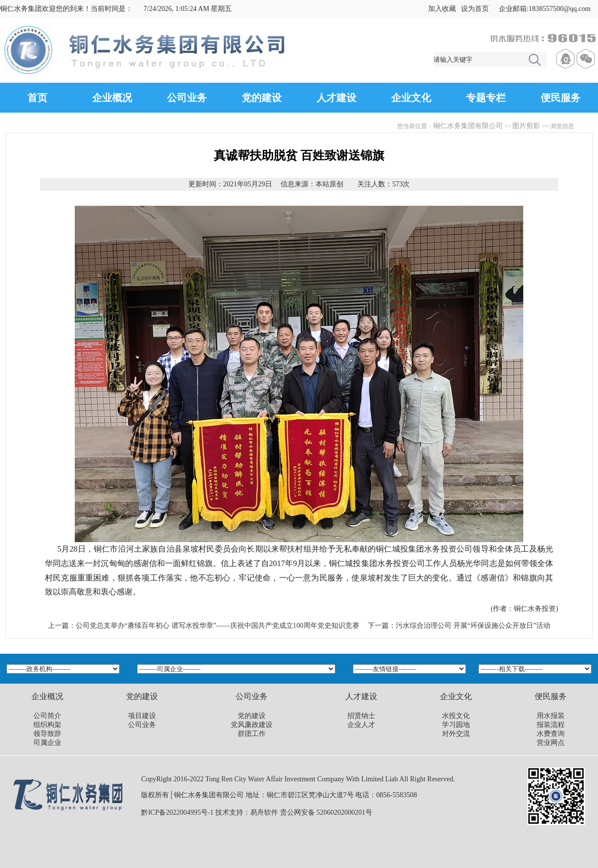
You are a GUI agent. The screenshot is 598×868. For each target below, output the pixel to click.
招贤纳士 (361, 716)
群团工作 (252, 734)
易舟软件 (264, 812)
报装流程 (551, 725)
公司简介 (47, 716)
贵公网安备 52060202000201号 (326, 812)
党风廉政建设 (252, 725)
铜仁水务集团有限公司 (468, 126)
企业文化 (411, 98)
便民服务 (561, 98)
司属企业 (47, 743)
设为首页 (475, 9)
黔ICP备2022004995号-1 (177, 812)
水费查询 (551, 734)
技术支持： (233, 812)
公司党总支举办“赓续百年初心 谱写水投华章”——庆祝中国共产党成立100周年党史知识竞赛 (218, 626)
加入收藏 (442, 9)
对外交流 (456, 734)
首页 (37, 98)
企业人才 (361, 725)
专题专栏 (486, 98)
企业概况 (112, 98)
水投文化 (456, 716)
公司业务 (187, 98)
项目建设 (142, 716)
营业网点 (551, 743)
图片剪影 (526, 126)
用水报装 (551, 716)
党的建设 (262, 98)
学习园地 (456, 725)
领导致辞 (47, 734)
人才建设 (336, 98)
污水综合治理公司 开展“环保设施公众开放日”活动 (473, 626)
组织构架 (47, 725)
